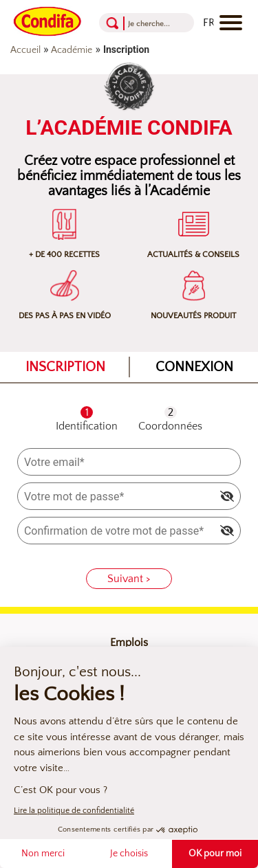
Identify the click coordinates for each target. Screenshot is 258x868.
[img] (227, 496)
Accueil (25, 50)
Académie (72, 50)
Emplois (129, 643)
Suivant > (129, 579)
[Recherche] (150, 23)
